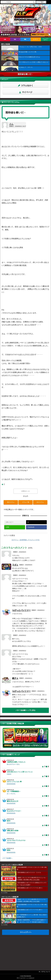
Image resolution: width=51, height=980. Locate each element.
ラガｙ (15, 565)
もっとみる (4, 893)
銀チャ (15, 678)
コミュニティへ (26, 932)
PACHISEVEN (27, 976)
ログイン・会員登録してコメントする (26, 540)
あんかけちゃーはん (13, 764)
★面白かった (26, 491)
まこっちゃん (11, 794)
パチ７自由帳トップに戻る (26, 710)
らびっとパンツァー (21, 610)
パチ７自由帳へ (7, 858)
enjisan (9, 774)
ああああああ (11, 784)
